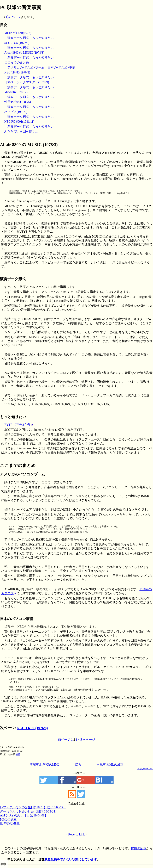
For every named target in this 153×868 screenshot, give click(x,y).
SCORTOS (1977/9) (17, 43)
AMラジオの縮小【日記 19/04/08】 (24, 815)
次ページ (89, 740)
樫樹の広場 (139, 848)
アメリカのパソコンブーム (26, 67)
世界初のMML (10, 823)
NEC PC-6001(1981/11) (19, 122)
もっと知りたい (43, 38)
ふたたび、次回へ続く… (21, 132)
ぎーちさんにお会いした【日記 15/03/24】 (29, 811)
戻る (78, 765)
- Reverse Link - (76, 834)
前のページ (13, 17)
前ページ (64, 740)
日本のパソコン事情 (61, 67)
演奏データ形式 (18, 38)
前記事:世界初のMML (45, 765)
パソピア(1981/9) (16, 112)
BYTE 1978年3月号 (17, 425)
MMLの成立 (8, 820)
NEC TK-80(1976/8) (17, 72)
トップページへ (145, 769)
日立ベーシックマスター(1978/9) (27, 82)
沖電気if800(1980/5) (17, 102)
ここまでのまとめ (17, 63)
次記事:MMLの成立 (110, 765)
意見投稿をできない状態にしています (71, 859)
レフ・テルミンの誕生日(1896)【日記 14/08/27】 (33, 807)
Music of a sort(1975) (18, 33)
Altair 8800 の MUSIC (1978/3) (24, 53)
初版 (18, 754)
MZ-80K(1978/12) (16, 92)
